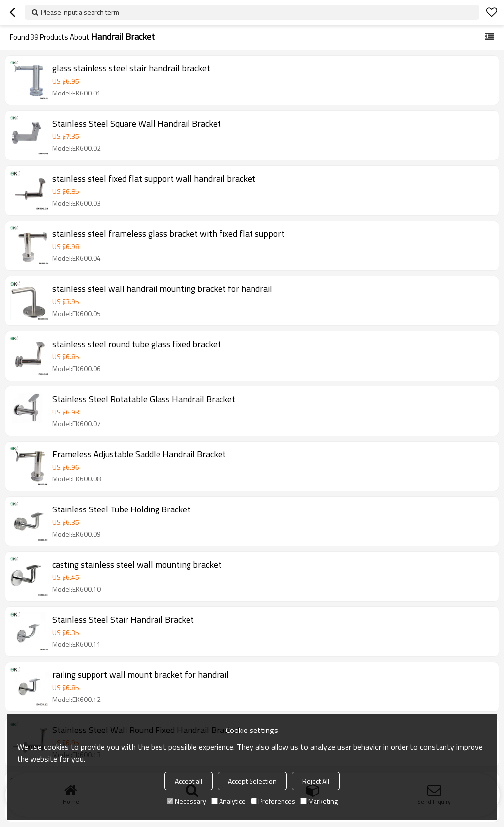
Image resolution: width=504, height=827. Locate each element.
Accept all (189, 781)
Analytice (228, 801)
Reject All (316, 781)
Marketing (319, 801)
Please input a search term (80, 12)
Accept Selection (252, 781)
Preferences (273, 801)
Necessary (187, 801)
